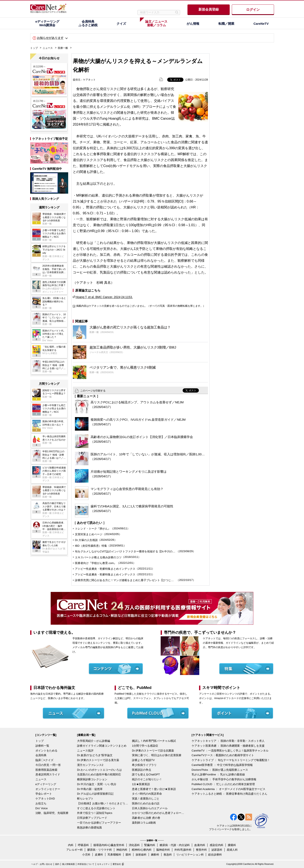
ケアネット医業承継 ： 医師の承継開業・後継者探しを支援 (228, 746)
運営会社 (117, 864)
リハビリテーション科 (190, 855)
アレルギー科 (75, 850)
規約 (57, 864)
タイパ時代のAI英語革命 (147, 794)
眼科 (128, 855)
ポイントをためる (46, 751)
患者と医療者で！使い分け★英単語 (154, 789)
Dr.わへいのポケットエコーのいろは (99, 770)
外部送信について (86, 864)
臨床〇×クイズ (45, 760)
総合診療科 (215, 855)
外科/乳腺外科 (183, 850)
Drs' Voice (42, 808)
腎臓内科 (150, 845)
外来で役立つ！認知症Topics (95, 813)
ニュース (48, 48)
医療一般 (63, 48)
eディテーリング (46, 784)
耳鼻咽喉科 (114, 855)
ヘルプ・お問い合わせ (42, 864)
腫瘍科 (232, 845)
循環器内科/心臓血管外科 (109, 845)
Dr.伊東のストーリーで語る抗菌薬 (153, 751)
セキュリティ (103, 864)
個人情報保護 (68, 864)
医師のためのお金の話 (146, 803)
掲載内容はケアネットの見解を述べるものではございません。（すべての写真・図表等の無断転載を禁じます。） (141, 306)
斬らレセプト (85, 799)
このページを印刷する (93, 391)
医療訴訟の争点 (142, 770)
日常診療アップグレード (92, 818)
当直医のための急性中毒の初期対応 (99, 774)
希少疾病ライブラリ (144, 765)
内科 (71, 845)
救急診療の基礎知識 (89, 828)
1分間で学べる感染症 (145, 746)
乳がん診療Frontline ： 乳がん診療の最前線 (218, 774)
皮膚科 (99, 855)
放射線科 (141, 855)
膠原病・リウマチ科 (100, 850)
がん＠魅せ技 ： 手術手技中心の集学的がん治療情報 (224, 779)
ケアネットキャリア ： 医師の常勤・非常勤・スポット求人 (228, 741)
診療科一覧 (42, 746)
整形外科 (201, 850)
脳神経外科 (163, 850)
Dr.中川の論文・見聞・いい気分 (97, 784)
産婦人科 (232, 850)
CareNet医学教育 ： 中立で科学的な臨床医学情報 (222, 765)
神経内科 (122, 850)
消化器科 (134, 845)
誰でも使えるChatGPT (146, 774)
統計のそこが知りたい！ (147, 779)
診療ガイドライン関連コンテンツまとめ (102, 746)
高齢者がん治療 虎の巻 (146, 818)
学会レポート (44, 794)
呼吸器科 (83, 845)
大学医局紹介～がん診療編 (94, 741)
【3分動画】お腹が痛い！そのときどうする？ (103, 803)
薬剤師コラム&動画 (144, 823)
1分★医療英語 (141, 784)
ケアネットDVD (45, 799)
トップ (34, 48)
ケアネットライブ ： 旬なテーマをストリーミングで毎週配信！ (231, 760)
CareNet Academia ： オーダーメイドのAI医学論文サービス (229, 789)
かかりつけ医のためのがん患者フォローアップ (158, 813)
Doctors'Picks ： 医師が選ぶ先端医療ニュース (220, 770)
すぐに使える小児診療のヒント (96, 808)
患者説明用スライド (48, 774)
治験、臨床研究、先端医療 (52, 813)
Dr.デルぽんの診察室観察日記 (95, 794)
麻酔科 (155, 855)
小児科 (86, 855)
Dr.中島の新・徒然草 (90, 789)
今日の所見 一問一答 (48, 765)
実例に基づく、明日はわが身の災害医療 (157, 755)
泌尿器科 (217, 850)
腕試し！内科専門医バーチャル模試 (154, 741)
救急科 (168, 855)
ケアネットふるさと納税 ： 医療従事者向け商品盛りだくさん (229, 794)
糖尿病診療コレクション (92, 779)
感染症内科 (216, 845)
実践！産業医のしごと (146, 799)
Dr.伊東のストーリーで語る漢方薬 (98, 760)
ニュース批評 (85, 751)
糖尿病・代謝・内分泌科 (175, 845)
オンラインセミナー (48, 789)
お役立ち (41, 803)
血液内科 (200, 845)
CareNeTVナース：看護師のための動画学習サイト (223, 755)
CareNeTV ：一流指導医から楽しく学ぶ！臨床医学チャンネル (230, 751)
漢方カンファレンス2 (90, 765)
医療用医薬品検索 (46, 770)
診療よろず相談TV (143, 760)
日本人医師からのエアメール (150, 808)
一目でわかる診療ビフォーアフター (99, 823)
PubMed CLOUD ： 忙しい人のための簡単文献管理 (223, 784)
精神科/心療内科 (142, 850)
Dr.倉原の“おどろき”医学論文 (95, 755)
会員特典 (41, 755)
